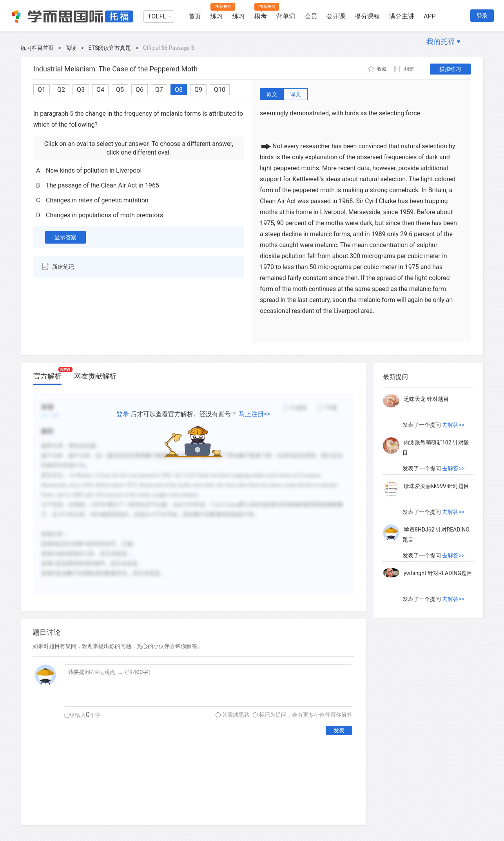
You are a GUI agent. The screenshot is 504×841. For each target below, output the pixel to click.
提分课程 (367, 16)
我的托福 (441, 41)
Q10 (220, 90)
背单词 (286, 16)
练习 (217, 16)
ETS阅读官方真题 (110, 48)
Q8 (179, 90)
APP (430, 16)
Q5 (120, 90)
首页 (195, 16)
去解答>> (453, 427)
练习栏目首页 (37, 48)
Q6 (140, 90)
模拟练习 (450, 69)
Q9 (198, 90)
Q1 (42, 90)
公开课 (336, 16)
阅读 (71, 48)
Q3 (81, 90)
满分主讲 (402, 16)
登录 (482, 16)
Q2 (61, 90)
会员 (311, 16)
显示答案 (65, 237)
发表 (339, 730)
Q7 (159, 90)
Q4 (100, 90)
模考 (261, 16)
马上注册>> (255, 414)
